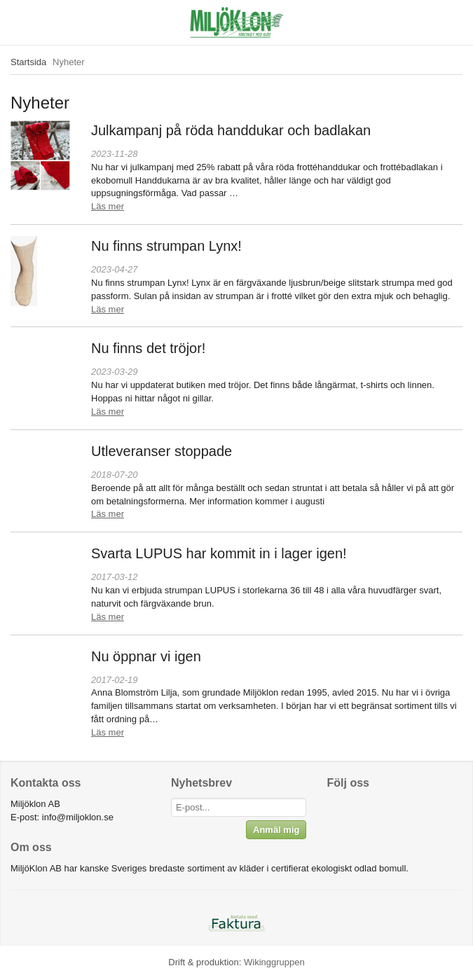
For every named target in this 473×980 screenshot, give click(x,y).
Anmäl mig (276, 830)
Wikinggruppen (274, 962)
